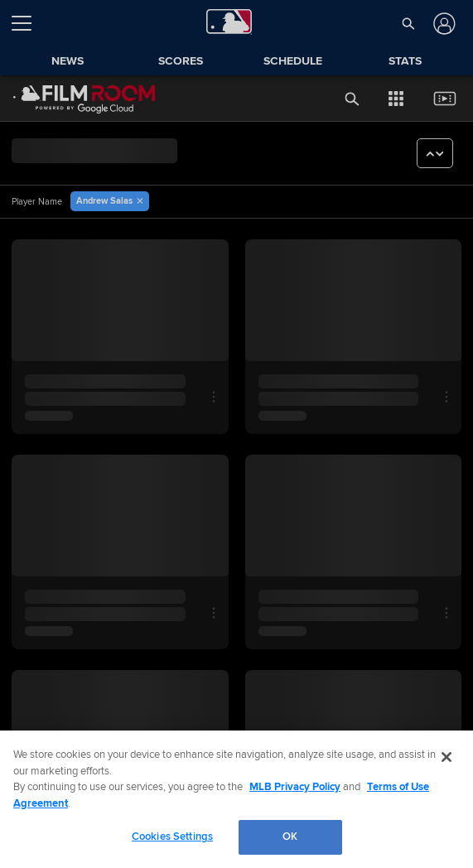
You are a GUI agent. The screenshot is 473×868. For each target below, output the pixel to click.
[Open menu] (28, 23)
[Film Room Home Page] (84, 99)
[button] (408, 23)
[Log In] (443, 24)
